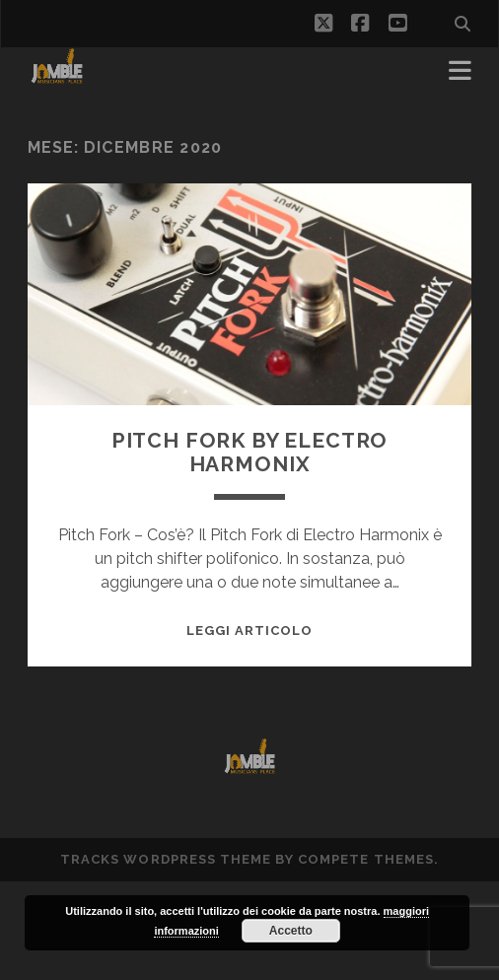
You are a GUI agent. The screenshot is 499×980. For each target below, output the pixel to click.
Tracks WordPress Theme (166, 859)
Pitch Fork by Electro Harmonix (250, 452)
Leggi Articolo (250, 630)
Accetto (291, 931)
